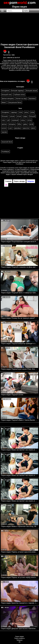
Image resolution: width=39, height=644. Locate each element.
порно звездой (28, 174)
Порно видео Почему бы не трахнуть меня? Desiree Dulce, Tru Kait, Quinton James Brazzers (20, 318)
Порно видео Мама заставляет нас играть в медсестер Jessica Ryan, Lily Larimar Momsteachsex (20, 450)
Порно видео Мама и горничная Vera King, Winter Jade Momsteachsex (20, 526)
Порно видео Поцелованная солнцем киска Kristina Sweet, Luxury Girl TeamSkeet (20, 242)
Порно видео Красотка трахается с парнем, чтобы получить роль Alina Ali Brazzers (20, 603)
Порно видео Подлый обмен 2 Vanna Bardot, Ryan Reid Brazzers (20, 420)
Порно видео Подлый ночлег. (12, 395)
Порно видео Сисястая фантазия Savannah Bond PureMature (19, 46)
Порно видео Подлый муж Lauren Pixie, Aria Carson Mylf (20, 369)
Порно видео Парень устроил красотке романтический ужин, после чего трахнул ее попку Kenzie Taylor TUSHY (20, 552)
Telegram (20, 640)
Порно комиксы (20, 638)
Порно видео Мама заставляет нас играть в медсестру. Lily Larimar (20, 475)
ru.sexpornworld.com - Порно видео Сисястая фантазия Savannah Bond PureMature (21, 162)
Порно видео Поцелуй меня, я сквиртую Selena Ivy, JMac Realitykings (20, 293)
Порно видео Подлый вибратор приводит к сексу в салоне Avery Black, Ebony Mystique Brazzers (20, 343)
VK (19, 642)
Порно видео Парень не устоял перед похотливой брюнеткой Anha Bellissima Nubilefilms (20, 577)
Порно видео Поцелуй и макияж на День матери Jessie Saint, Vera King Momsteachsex (20, 267)
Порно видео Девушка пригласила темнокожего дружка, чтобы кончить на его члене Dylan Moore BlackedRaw (20, 629)
